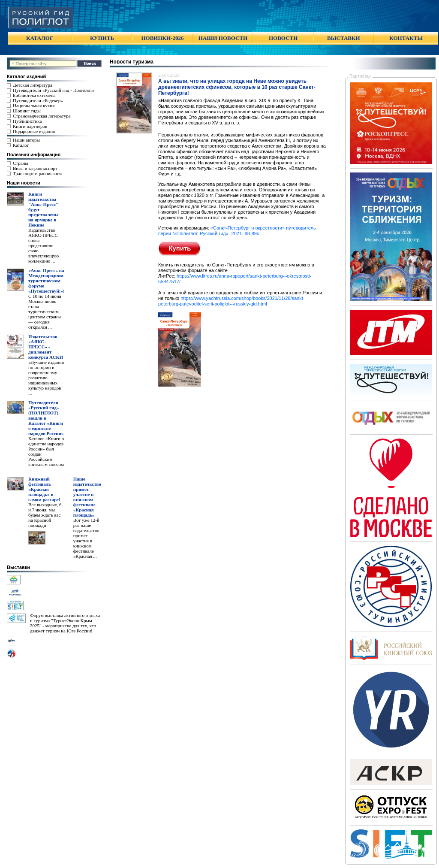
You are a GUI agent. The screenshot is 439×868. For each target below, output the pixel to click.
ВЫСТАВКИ (343, 38)
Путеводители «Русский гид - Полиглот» (54, 90)
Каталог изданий (26, 76)
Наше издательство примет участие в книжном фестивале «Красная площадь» (87, 497)
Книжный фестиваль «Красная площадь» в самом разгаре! (44, 489)
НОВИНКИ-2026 (162, 38)
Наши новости (24, 183)
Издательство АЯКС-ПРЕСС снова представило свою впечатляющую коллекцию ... (44, 245)
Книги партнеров (30, 126)
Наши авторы (26, 140)
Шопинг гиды (27, 111)
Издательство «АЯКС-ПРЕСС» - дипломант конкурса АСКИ (46, 347)
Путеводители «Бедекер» (38, 100)
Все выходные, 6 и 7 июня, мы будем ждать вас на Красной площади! (45, 515)
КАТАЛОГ (40, 38)
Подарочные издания (34, 131)
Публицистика (27, 121)
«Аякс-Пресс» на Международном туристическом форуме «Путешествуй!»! (47, 281)
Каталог (21, 145)
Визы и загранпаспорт (35, 168)
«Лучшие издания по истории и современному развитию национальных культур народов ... (46, 378)
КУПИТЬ (102, 38)
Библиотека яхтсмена (34, 95)
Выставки (18, 567)
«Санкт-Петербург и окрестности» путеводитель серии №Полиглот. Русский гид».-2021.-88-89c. (237, 231)
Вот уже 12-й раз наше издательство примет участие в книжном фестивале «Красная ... (86, 538)
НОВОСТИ (283, 38)
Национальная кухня (34, 106)
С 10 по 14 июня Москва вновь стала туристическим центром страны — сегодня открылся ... (45, 312)
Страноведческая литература (42, 116)
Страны (21, 163)
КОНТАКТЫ (406, 38)
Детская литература (33, 85)
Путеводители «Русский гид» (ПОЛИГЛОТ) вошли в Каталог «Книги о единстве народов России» (46, 418)
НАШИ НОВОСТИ (223, 38)
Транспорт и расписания (37, 173)
